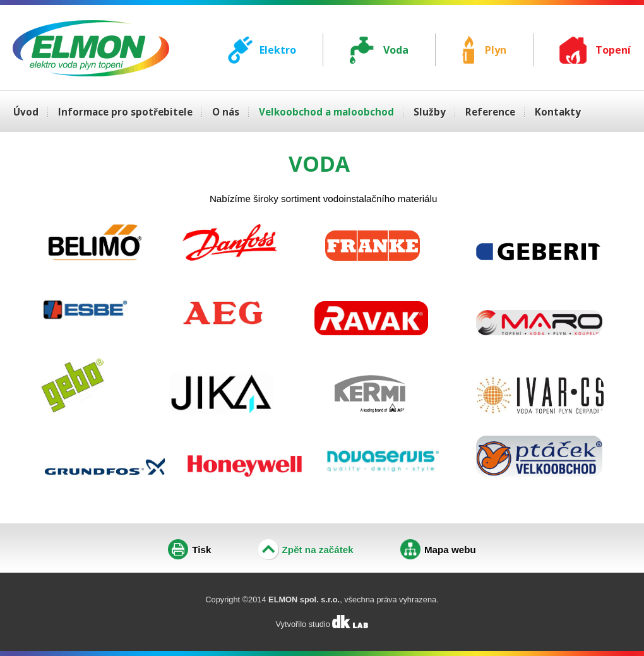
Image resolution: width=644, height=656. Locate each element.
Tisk (201, 550)
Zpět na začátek (318, 550)
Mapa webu (450, 550)
